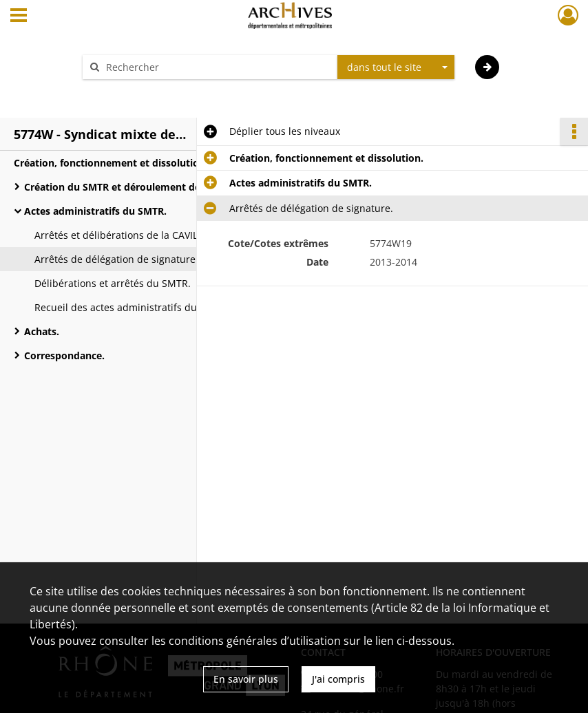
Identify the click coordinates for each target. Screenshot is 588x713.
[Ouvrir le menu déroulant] (19, 17)
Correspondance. (64, 355)
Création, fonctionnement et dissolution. (111, 163)
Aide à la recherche (136, 91)
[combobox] (396, 67)
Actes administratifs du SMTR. (95, 211)
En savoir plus (246, 679)
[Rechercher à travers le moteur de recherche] (217, 67)
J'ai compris (338, 679)
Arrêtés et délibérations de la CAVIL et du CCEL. (144, 235)
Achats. (42, 331)
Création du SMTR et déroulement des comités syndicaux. (161, 187)
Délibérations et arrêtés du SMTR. (113, 283)
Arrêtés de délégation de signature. (116, 259)
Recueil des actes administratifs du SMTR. (132, 307)
